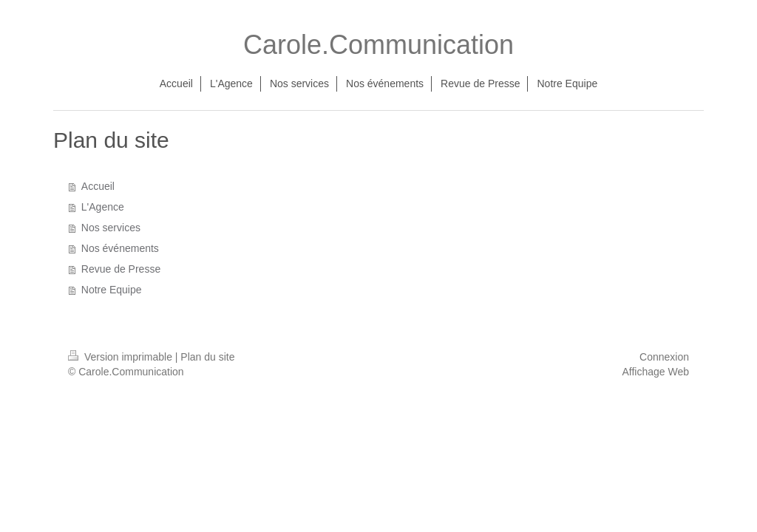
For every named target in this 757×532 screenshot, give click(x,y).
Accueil (98, 186)
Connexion (664, 357)
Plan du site (207, 357)
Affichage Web (655, 372)
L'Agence (103, 207)
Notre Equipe (112, 290)
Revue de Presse (121, 269)
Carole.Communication (378, 45)
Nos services (111, 228)
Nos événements (120, 248)
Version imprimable (122, 357)
